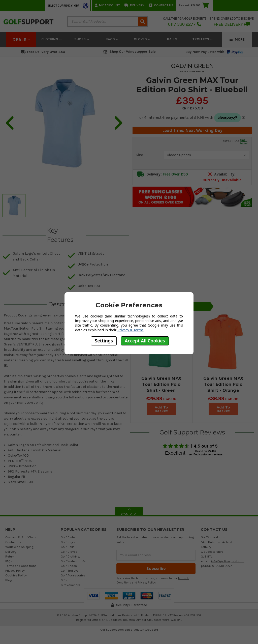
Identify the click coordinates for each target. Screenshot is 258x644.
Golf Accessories (73, 575)
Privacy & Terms (131, 330)
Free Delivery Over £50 (43, 52)
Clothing (51, 39)
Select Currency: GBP (63, 6)
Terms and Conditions (21, 566)
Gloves (142, 39)
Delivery (134, 5)
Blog (9, 580)
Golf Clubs (68, 537)
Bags (112, 39)
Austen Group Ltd (146, 630)
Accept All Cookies (145, 341)
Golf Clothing (70, 556)
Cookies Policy (16, 575)
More (237, 39)
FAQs (9, 561)
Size (139, 155)
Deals (21, 40)
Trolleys (202, 39)
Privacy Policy (15, 570)
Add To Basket (161, 409)
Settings (104, 341)
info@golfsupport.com (228, 561)
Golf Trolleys (70, 570)
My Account (107, 5)
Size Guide (235, 141)
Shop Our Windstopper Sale (129, 52)
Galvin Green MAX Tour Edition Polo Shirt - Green (161, 384)
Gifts (64, 580)
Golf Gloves (69, 552)
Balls (172, 39)
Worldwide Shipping (20, 547)
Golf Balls (68, 547)
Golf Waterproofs (73, 561)
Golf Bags (68, 542)
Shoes (82, 39)
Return (10, 556)
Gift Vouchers (70, 585)
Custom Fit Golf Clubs (21, 537)
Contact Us (161, 5)
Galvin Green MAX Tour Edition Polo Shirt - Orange (223, 384)
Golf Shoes (69, 566)
